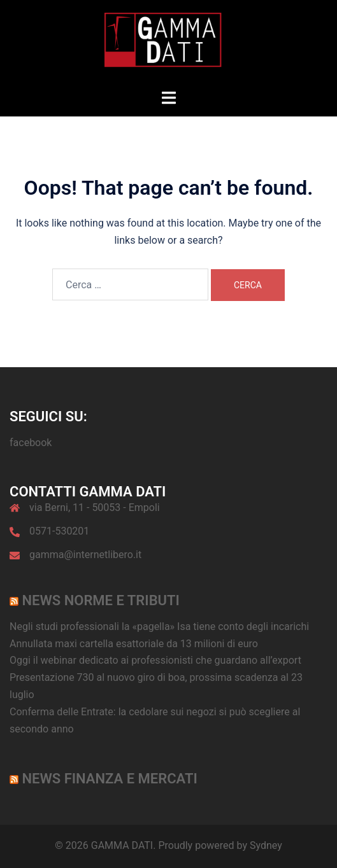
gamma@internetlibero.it (85, 555)
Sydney (266, 845)
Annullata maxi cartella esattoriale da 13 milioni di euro (134, 644)
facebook (31, 443)
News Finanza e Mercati (109, 779)
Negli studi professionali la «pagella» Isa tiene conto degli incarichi (159, 626)
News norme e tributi (100, 600)
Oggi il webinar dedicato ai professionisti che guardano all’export (155, 660)
